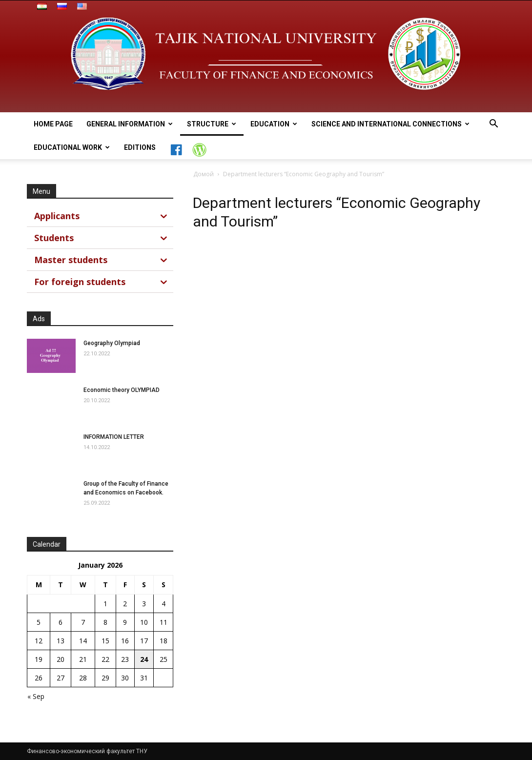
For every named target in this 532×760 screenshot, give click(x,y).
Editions (140, 147)
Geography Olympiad (112, 343)
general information (130, 124)
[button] (493, 125)
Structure (212, 124)
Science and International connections (390, 124)
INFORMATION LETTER (114, 437)
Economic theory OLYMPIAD (122, 390)
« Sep (36, 696)
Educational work (72, 147)
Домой (204, 174)
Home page (53, 124)
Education (274, 124)
